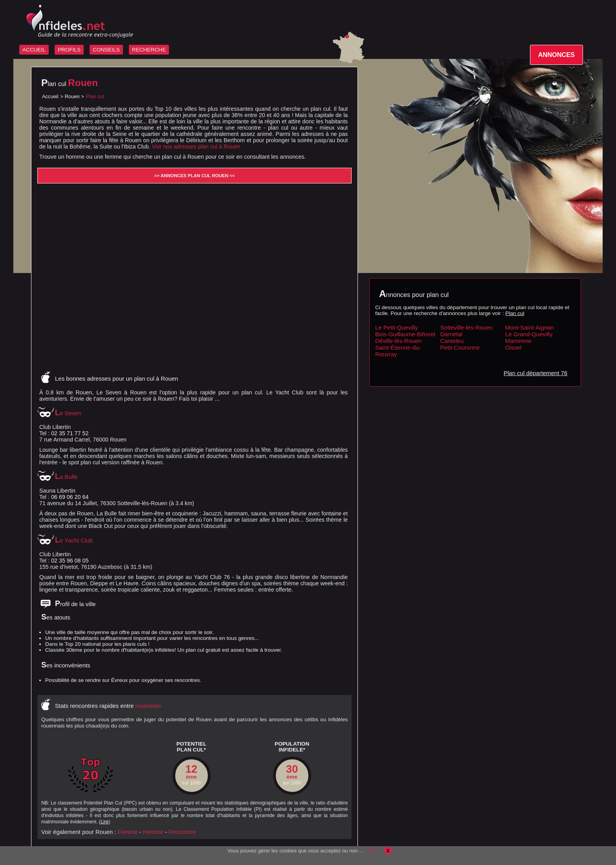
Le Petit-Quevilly (397, 327)
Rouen (72, 96)
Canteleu (452, 341)
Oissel (513, 347)
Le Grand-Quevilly (529, 334)
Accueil (50, 96)
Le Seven (68, 413)
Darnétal (451, 334)
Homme (153, 832)
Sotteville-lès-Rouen (466, 327)
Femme (128, 832)
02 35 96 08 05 (70, 561)
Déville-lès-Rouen (398, 341)
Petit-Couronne (460, 347)
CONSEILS (106, 50)
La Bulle (66, 477)
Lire (104, 822)
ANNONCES (556, 55)
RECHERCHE (149, 50)
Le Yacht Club (74, 540)
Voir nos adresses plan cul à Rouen (196, 147)
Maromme (518, 341)
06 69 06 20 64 (70, 497)
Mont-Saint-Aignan (530, 327)
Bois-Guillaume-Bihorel (405, 334)
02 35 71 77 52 (70, 433)
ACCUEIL (34, 50)
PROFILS (69, 50)
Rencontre (182, 832)
